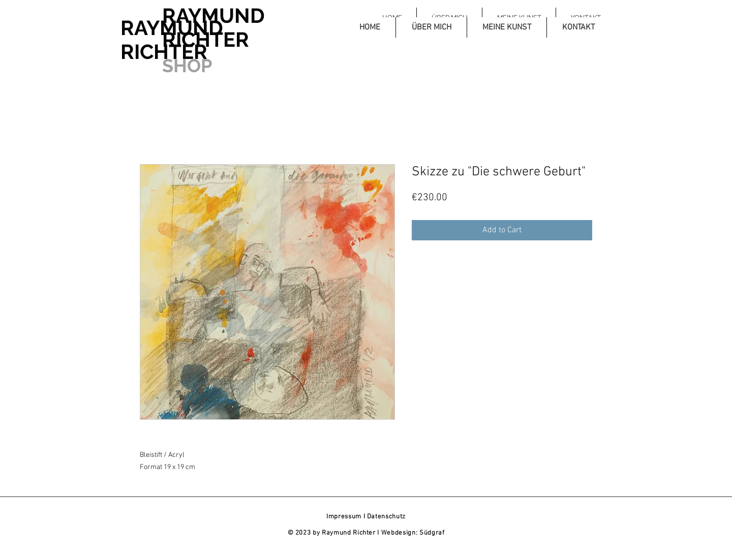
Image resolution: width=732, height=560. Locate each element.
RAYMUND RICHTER (172, 40)
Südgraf (432, 533)
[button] (431, 27)
